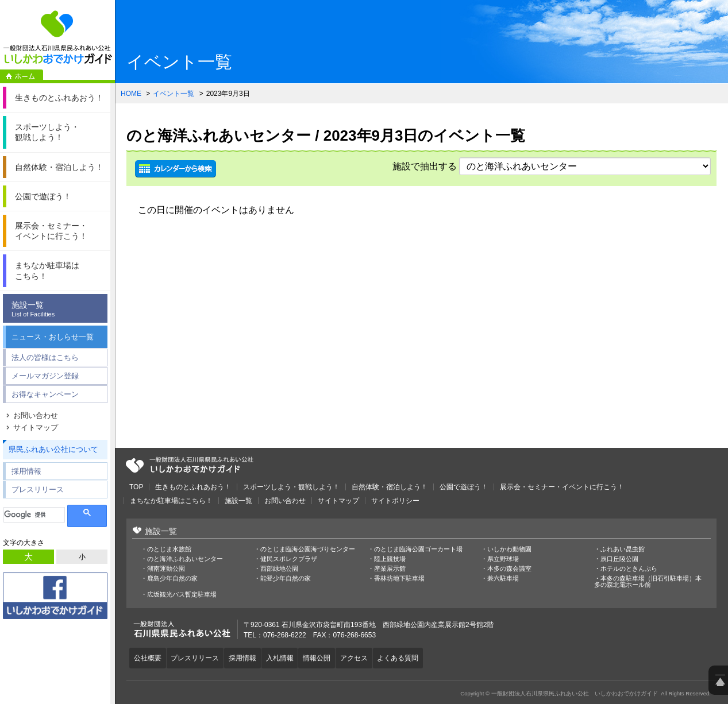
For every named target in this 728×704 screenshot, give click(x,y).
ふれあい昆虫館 (623, 549)
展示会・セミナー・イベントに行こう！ (562, 487)
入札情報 (288, 657)
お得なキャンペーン (45, 394)
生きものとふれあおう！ (193, 487)
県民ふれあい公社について (53, 449)
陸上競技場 (390, 559)
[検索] (34, 515)
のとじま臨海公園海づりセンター (308, 549)
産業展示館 (390, 569)
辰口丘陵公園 (619, 559)
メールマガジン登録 (45, 376)
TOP (136, 487)
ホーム (22, 76)
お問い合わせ (36, 415)
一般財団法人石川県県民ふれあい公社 (190, 465)
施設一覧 (58, 309)
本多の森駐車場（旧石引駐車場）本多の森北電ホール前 (648, 582)
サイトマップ (36, 428)
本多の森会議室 (509, 569)
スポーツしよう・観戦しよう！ (291, 487)
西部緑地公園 (279, 569)
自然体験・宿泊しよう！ (390, 487)
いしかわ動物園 (509, 549)
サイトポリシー (395, 501)
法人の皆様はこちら (45, 357)
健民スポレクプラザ (289, 559)
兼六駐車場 (503, 579)
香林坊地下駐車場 (399, 579)
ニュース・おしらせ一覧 (53, 337)
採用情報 (26, 471)
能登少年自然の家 (286, 579)
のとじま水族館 (169, 549)
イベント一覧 (174, 94)
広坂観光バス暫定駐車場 (182, 595)
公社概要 (149, 657)
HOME (131, 94)
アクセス (368, 657)
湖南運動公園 (166, 569)
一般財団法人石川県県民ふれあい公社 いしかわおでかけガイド (57, 37)
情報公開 (328, 657)
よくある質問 (414, 657)
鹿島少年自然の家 (172, 579)
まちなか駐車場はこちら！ (171, 501)
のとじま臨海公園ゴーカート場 (418, 549)
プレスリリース (38, 490)
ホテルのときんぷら (629, 569)
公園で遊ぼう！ (464, 487)
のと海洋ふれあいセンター (185, 559)
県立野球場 (503, 559)
